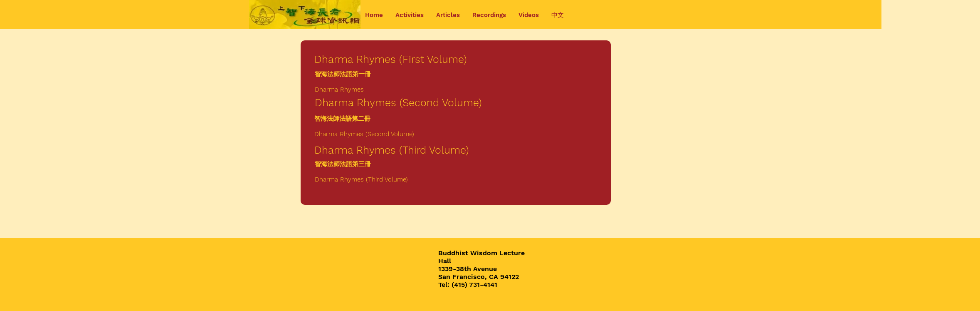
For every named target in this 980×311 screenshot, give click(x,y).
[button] (410, 15)
